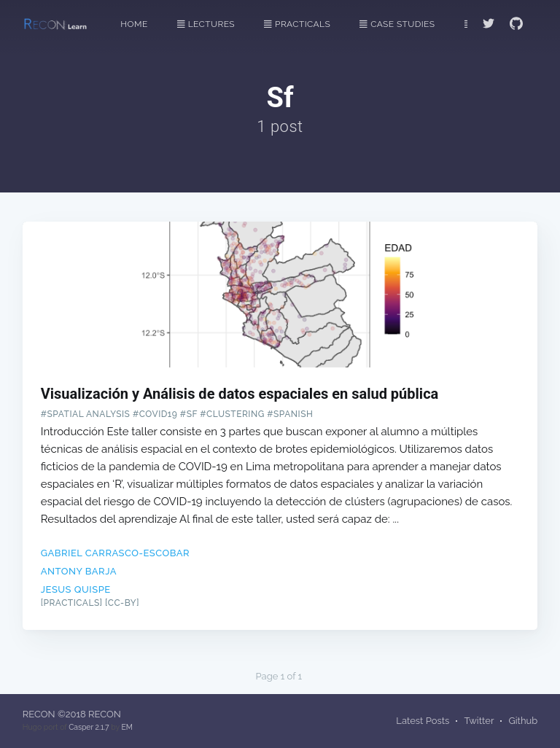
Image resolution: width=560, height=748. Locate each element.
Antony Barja (79, 571)
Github (523, 721)
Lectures (206, 24)
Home (134, 24)
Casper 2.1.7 (89, 727)
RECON (39, 714)
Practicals (297, 24)
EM (127, 727)
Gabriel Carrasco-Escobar (115, 553)
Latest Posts (423, 721)
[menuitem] (141, 24)
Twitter (479, 721)
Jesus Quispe (76, 589)
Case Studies (397, 24)
